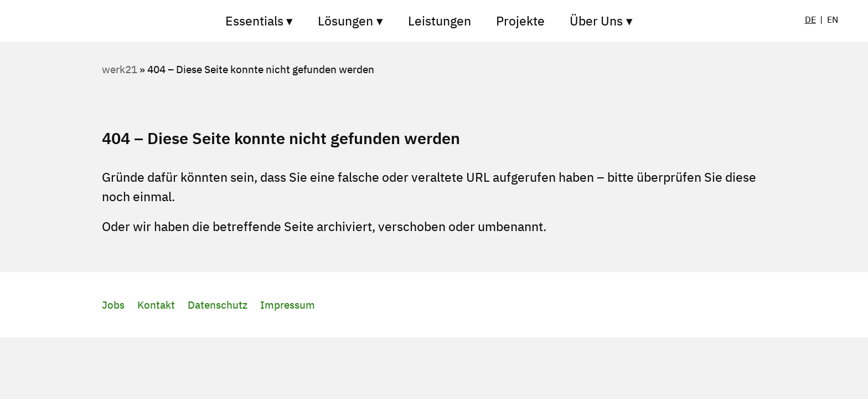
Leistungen (440, 21)
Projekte (520, 21)
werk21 (120, 69)
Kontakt (156, 305)
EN (833, 19)
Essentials (254, 21)
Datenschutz (218, 305)
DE (810, 19)
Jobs (113, 305)
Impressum (288, 305)
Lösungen (345, 21)
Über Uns (596, 21)
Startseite (157, 21)
